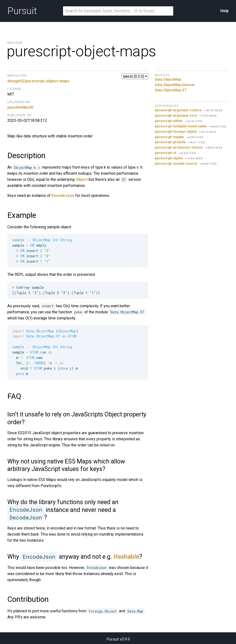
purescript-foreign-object (176, 132)
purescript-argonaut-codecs (178, 110)
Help (225, 11)
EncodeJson (63, 196)
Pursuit (22, 11)
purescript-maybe (169, 137)
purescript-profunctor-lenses (179, 147)
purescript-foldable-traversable (181, 126)
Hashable (126, 557)
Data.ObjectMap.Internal (175, 85)
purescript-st (166, 153)
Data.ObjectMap (168, 79)
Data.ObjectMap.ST (171, 90)
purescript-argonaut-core (176, 115)
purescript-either (169, 121)
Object (82, 179)
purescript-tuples (169, 158)
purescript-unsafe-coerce (176, 163)
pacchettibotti (20, 107)
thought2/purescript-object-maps (38, 81)
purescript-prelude (170, 142)
